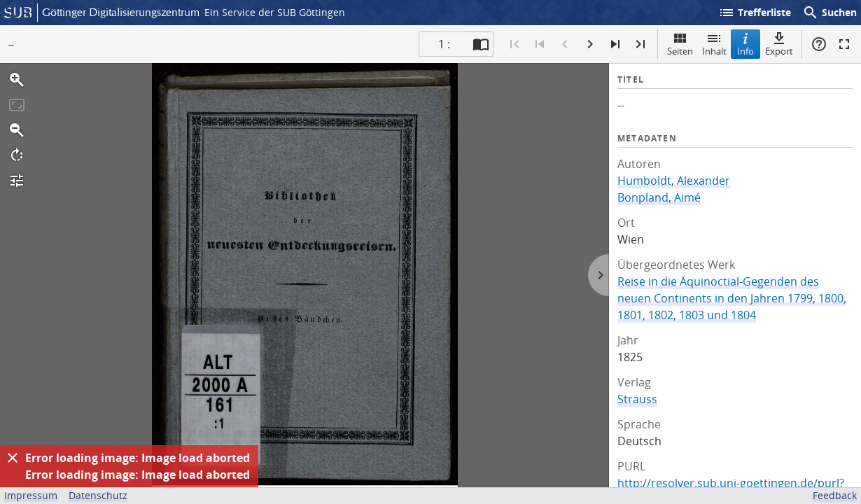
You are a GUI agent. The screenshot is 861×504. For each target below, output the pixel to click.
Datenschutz (98, 495)
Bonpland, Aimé (659, 197)
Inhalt (714, 44)
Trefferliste (755, 13)
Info (745, 44)
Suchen (829, 13)
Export (779, 44)
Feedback (835, 495)
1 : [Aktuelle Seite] (444, 44)
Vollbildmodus (844, 44)
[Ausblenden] (13, 458)
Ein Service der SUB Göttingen (275, 12)
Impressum (31, 495)
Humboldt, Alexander (674, 181)
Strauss (637, 399)
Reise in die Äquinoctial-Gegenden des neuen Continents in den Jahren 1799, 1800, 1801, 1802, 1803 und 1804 (732, 298)
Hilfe (819, 44)
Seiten (680, 44)
